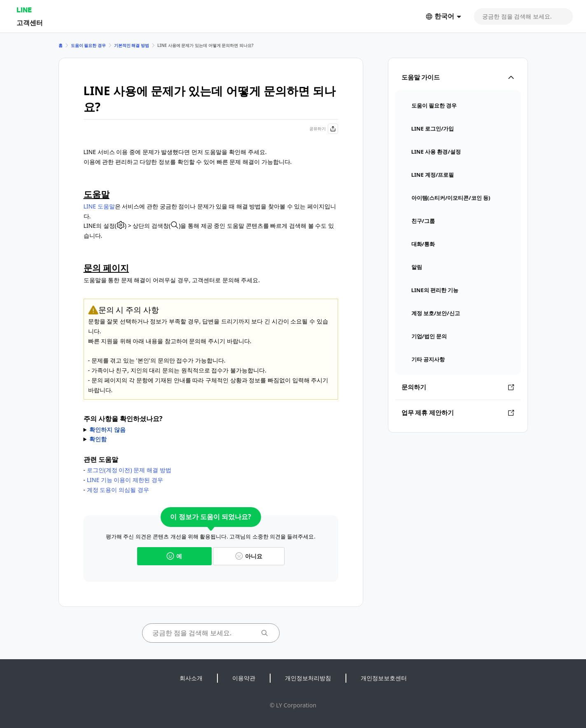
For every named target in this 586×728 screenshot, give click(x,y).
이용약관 (244, 678)
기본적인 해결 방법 (132, 45)
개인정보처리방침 (308, 678)
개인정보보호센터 (384, 678)
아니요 (249, 556)
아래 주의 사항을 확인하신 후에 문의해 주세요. (211, 430)
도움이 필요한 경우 (88, 45)
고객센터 (30, 22)
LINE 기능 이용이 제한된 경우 (125, 480)
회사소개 (191, 678)
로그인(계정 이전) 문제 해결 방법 (129, 470)
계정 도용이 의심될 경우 (118, 490)
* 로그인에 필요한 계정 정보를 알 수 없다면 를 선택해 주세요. (211, 439)
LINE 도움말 (99, 206)
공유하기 (324, 129)
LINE (24, 10)
